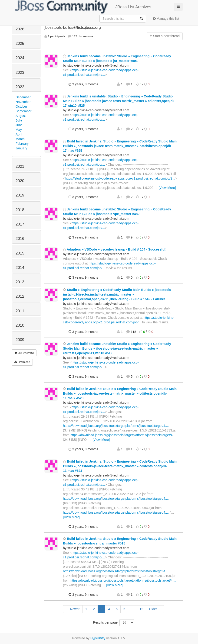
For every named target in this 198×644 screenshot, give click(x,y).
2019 (20, 195)
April (19, 134)
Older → (155, 609)
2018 (20, 210)
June (19, 125)
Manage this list (166, 19)
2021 (20, 166)
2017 (20, 224)
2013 (20, 282)
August (21, 116)
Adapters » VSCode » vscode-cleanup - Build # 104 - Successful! (115, 249)
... (132, 609)
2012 (20, 296)
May (19, 130)
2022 (20, 87)
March (20, 139)
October (21, 106)
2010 (20, 325)
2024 (20, 58)
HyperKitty (98, 638)
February (22, 144)
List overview (24, 353)
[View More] (167, 188)
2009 (20, 340)
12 (142, 609)
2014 (20, 268)
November (23, 102)
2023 (20, 72)
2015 (20, 253)
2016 (20, 239)
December (23, 97)
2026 (20, 29)
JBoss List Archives (83, 7)
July (19, 120)
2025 (20, 43)
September (23, 111)
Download (22, 362)
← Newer (73, 609)
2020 (20, 181)
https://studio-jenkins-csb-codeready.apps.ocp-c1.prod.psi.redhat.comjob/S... (120, 178)
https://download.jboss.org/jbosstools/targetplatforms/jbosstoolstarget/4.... (116, 426)
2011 (20, 311)
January (21, 148)
